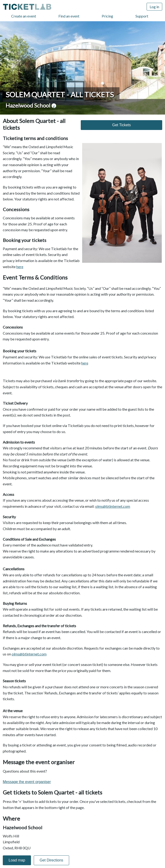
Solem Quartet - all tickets (60, 94)
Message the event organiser (27, 782)
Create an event (24, 16)
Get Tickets (121, 125)
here (20, 267)
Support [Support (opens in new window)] (142, 16)
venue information (54, 106)
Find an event (69, 16)
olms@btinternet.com (113, 506)
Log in (154, 7)
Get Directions (51, 860)
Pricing (107, 16)
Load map (17, 860)
